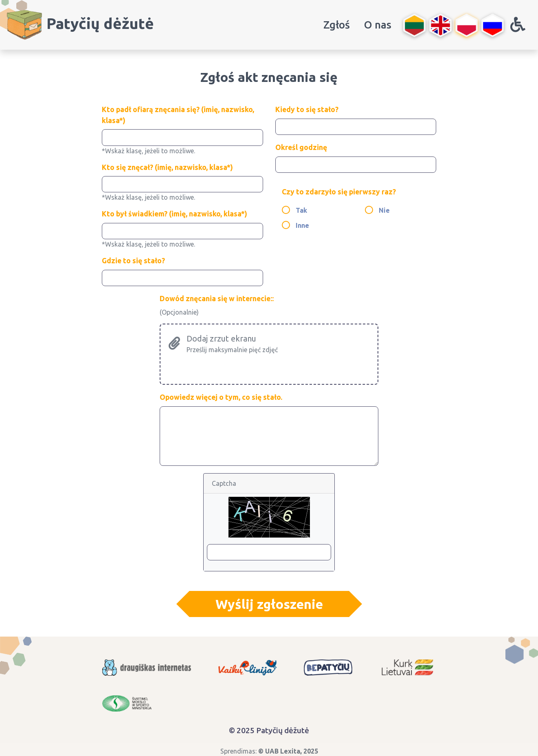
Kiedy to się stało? (307, 109)
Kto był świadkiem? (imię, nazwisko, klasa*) (175, 214)
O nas (378, 25)
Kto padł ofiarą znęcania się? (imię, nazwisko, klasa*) (178, 115)
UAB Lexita (283, 751)
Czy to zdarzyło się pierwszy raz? (339, 192)
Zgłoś (337, 25)
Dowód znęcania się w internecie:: (217, 299)
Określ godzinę (301, 147)
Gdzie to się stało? (133, 261)
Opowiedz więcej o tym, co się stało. (221, 397)
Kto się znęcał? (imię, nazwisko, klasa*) (167, 167)
